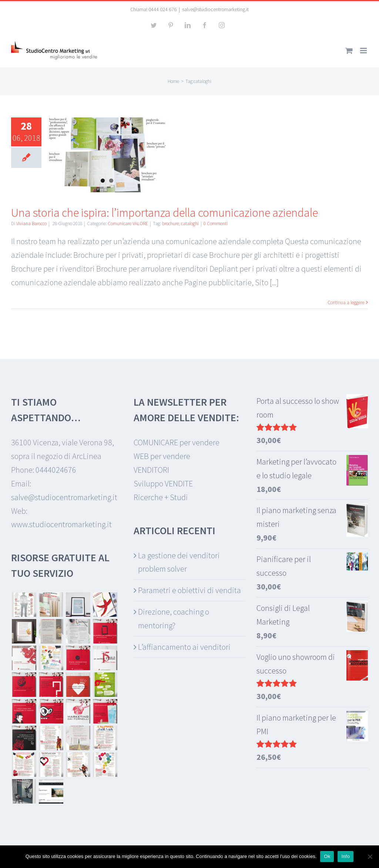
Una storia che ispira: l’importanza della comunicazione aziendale (165, 213)
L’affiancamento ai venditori (184, 647)
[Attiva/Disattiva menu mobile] (364, 51)
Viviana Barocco (31, 224)
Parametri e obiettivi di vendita (189, 590)
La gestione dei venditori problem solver (179, 562)
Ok (327, 856)
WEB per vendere (162, 456)
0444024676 (56, 470)
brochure (171, 224)
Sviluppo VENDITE (163, 483)
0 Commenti (216, 224)
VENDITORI (151, 470)
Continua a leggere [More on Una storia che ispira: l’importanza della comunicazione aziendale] (346, 302)
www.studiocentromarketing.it (61, 524)
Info (346, 856)
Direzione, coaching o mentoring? (174, 618)
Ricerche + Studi (161, 497)
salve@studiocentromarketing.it (215, 9)
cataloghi (190, 224)
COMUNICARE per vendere (177, 442)
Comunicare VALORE (128, 224)
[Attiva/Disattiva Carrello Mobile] (349, 51)
